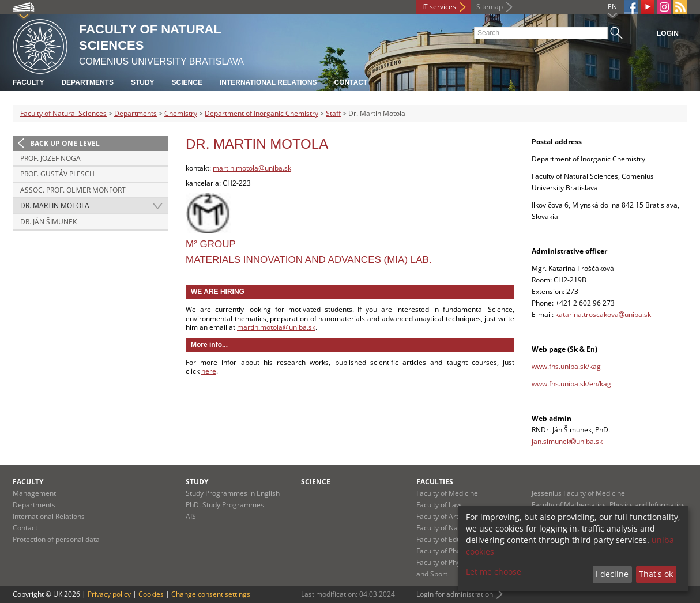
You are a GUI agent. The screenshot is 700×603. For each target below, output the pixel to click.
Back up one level (65, 143)
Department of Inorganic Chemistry (261, 113)
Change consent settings (211, 594)
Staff (333, 113)
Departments (87, 82)
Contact (351, 82)
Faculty (28, 82)
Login (668, 33)
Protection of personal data (56, 539)
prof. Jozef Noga (50, 158)
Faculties (435, 482)
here (209, 371)
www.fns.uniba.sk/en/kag (571, 384)
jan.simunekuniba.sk (567, 441)
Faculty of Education (448, 539)
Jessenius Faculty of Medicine (578, 493)
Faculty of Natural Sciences (63, 113)
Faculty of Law (439, 505)
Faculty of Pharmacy (449, 551)
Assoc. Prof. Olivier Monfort (73, 190)
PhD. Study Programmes (225, 505)
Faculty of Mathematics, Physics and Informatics (608, 505)
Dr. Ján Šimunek (48, 222)
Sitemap (490, 7)
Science (187, 82)
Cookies (151, 594)
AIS (191, 516)
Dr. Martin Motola (55, 206)
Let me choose (494, 572)
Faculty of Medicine (447, 493)
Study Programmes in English (233, 493)
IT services (439, 7)
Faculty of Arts (439, 516)
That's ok (656, 574)
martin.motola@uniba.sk (252, 168)
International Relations (268, 82)
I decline (612, 574)
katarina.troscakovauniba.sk (603, 314)
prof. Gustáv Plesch (57, 174)
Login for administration (455, 594)
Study (143, 82)
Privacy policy (109, 594)
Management (34, 493)
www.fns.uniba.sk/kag (566, 366)
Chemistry (181, 113)
